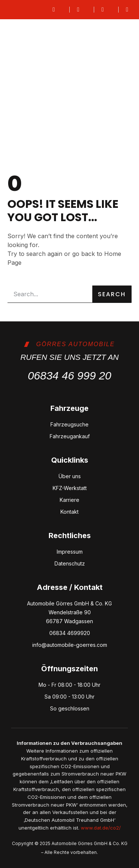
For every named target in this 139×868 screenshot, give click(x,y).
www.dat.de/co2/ (101, 828)
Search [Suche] (112, 294)
